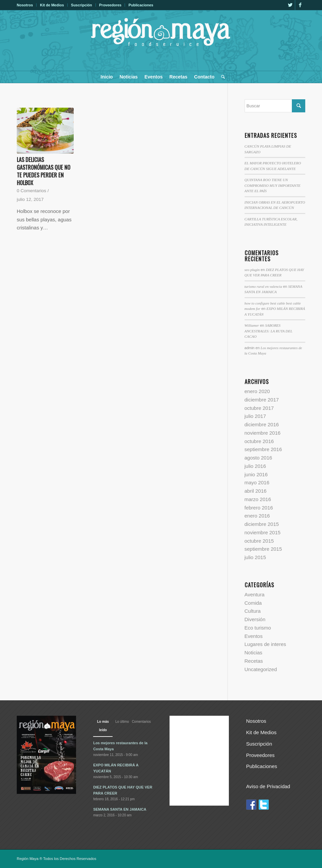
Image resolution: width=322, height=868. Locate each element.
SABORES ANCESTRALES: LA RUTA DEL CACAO (269, 331)
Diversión (255, 619)
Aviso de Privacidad (268, 786)
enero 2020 (257, 391)
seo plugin (252, 270)
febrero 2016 (259, 508)
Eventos (254, 636)
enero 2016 (257, 516)
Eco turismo (258, 628)
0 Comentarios (31, 191)
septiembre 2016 (263, 449)
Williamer (252, 325)
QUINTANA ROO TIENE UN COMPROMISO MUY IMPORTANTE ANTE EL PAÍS (273, 185)
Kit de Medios (52, 5)
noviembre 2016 (263, 433)
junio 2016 (256, 474)
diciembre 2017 (262, 400)
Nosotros (25, 5)
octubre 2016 (259, 441)
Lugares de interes (265, 644)
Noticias (253, 653)
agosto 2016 (259, 458)
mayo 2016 (257, 482)
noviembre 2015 (263, 532)
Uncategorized (261, 669)
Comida (253, 603)
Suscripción (82, 5)
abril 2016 (256, 491)
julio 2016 (255, 466)
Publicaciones (141, 5)
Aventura (255, 594)
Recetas (254, 661)
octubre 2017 (259, 408)
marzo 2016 (258, 499)
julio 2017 (255, 416)
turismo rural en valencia (263, 286)
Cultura (253, 611)
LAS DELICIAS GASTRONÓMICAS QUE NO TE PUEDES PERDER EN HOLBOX (44, 171)
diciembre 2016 (262, 424)
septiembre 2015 (263, 549)
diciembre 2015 (262, 524)
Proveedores (110, 5)
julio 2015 (255, 557)
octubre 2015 (259, 541)
